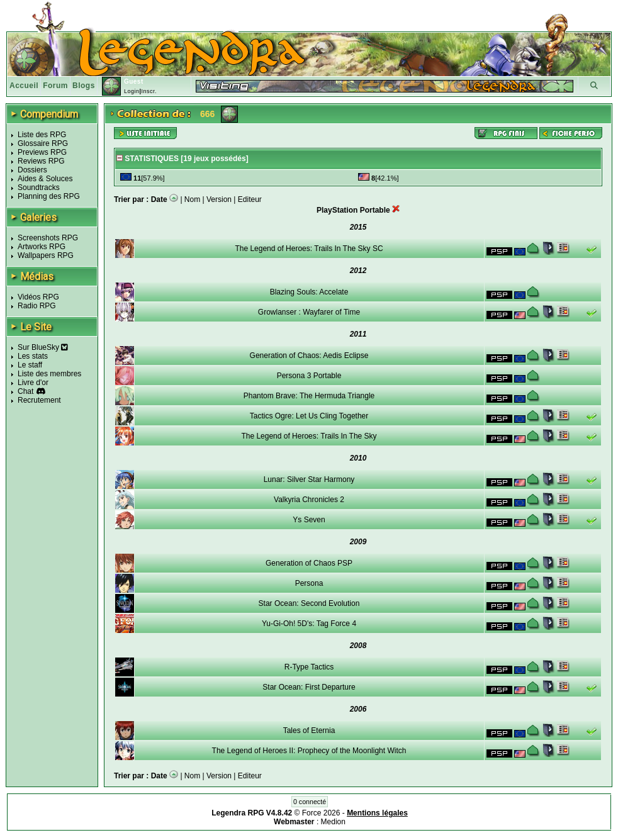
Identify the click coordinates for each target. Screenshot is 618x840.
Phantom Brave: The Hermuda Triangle (309, 396)
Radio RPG (37, 306)
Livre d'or (33, 383)
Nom (192, 199)
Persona (309, 583)
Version (219, 199)
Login (132, 91)
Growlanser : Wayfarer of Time (309, 312)
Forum (55, 86)
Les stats (33, 356)
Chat (25, 391)
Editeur (250, 199)
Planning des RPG (49, 196)
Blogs (84, 86)
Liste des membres (49, 374)
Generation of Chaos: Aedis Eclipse (309, 356)
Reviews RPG (41, 161)
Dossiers (32, 170)
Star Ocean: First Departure (309, 687)
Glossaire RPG (43, 143)
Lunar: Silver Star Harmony (309, 479)
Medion (333, 822)
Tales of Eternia (309, 731)
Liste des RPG (42, 135)
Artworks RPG (42, 247)
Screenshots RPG (48, 238)
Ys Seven (309, 520)
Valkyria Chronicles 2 (309, 500)
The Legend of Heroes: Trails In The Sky (309, 436)
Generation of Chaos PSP (309, 563)
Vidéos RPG (38, 297)
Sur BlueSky (43, 347)
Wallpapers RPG (46, 255)
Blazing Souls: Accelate (309, 292)
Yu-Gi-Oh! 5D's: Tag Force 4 (309, 624)
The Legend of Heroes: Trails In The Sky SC (309, 249)
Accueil (24, 86)
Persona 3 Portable (309, 376)
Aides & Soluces (45, 179)
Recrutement (39, 400)
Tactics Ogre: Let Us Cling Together (309, 416)
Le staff (30, 365)
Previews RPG (42, 152)
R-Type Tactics (309, 667)
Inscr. (149, 91)
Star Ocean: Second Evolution (309, 603)
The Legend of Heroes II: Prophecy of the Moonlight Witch (309, 751)
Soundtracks (39, 188)
